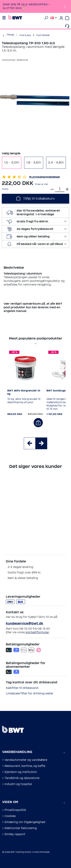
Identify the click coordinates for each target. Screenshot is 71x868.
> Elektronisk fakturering (19, 828)
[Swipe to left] (30, 443)
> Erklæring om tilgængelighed (24, 822)
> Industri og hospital (17, 784)
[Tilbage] (4, 35)
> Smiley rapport (14, 834)
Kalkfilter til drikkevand (22, 688)
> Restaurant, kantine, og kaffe (24, 766)
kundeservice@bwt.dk (25, 624)
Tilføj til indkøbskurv (35, 198)
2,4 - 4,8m (56, 163)
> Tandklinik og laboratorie (21, 778)
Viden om (10, 802)
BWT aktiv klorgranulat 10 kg (24, 392)
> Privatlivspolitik (14, 810)
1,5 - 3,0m (12, 163)
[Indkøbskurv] (67, 18)
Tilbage (10, 35)
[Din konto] (61, 18)
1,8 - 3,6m (34, 163)
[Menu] (5, 18)
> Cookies (9, 816)
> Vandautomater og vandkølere (25, 760)
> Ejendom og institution (20, 772)
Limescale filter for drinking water (30, 693)
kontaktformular (37, 632)
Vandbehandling (17, 752)
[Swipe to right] (41, 443)
